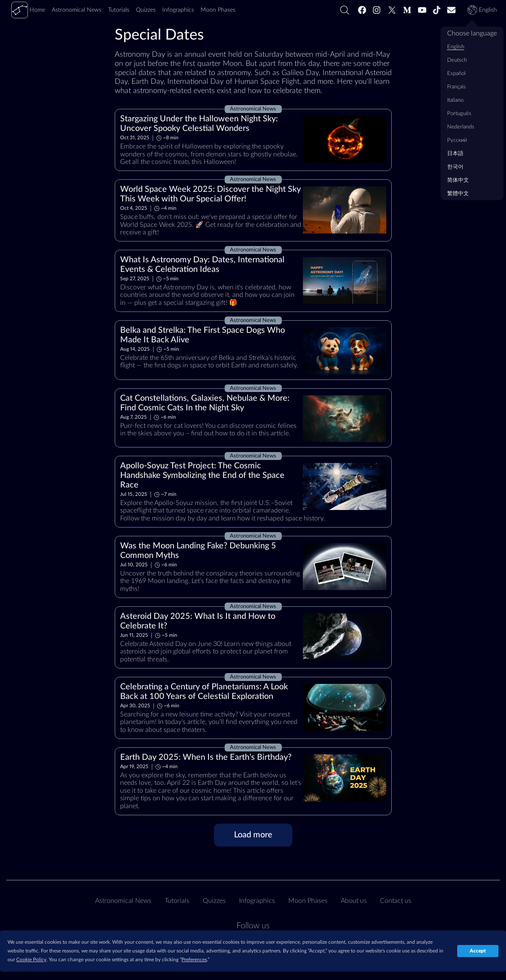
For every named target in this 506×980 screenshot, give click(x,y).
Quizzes (214, 901)
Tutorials (177, 901)
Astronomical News (123, 901)
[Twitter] (392, 10)
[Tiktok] (437, 10)
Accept (478, 951)
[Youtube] (422, 10)
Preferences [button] (194, 960)
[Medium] (407, 10)
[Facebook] (362, 10)
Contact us (396, 901)
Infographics (257, 901)
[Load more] (253, 835)
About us (354, 901)
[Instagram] (377, 10)
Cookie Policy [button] (31, 960)
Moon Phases (308, 901)
